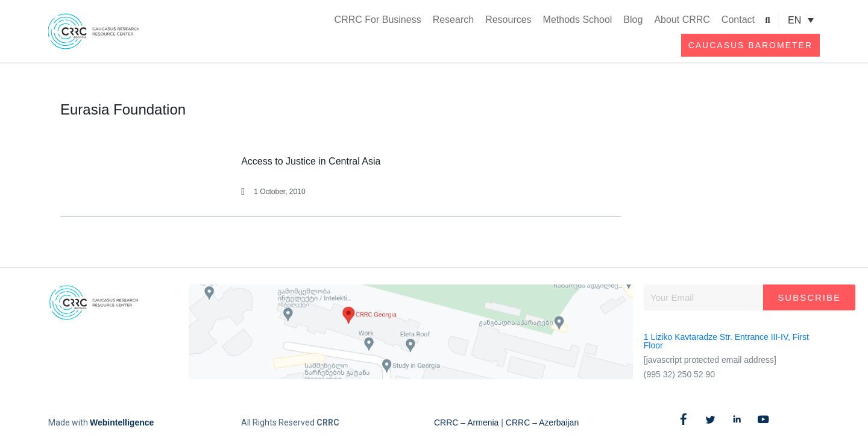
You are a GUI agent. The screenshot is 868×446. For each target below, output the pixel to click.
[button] (768, 20)
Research (453, 20)
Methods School (578, 20)
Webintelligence (122, 422)
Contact (738, 20)
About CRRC (682, 20)
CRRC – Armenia (466, 422)
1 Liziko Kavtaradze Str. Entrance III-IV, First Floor (726, 341)
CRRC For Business (378, 20)
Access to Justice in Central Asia (311, 161)
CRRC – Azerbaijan (542, 422)
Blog (633, 20)
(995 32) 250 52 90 (679, 374)
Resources (508, 20)
